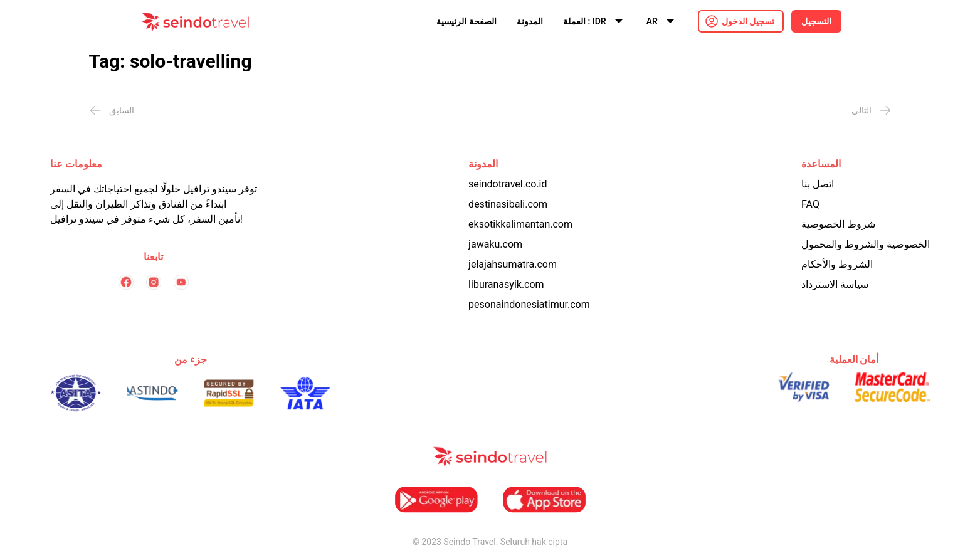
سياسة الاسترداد (835, 284)
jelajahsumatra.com (513, 264)
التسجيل (816, 21)
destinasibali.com (508, 204)
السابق (112, 110)
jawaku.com (495, 244)
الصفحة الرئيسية (466, 21)
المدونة (530, 21)
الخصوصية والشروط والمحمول (866, 244)
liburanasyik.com (506, 284)
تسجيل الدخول (748, 21)
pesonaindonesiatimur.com (529, 304)
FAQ (810, 204)
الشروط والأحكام (837, 264)
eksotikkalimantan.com (520, 224)
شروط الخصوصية (838, 224)
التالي (872, 110)
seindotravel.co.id (508, 184)
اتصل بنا (818, 184)
